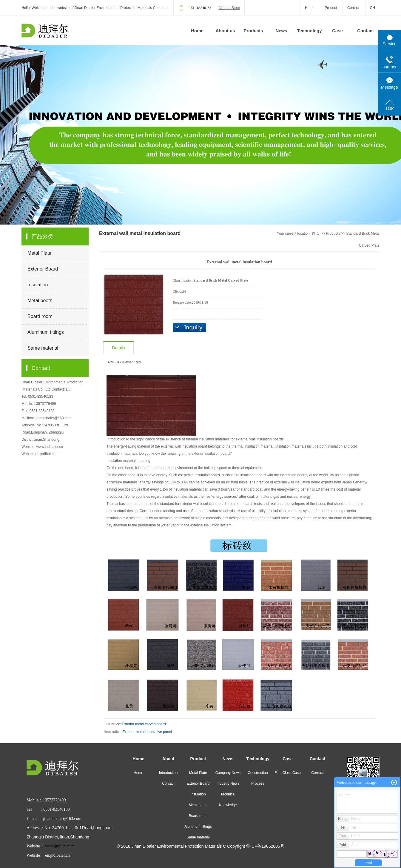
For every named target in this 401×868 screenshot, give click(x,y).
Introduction (168, 773)
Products (253, 31)
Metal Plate (39, 253)
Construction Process (258, 778)
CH (373, 8)
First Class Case (288, 773)
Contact (353, 8)
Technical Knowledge (228, 800)
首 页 (316, 233)
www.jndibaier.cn (50, 447)
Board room (40, 316)
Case (337, 31)
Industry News (228, 783)
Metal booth (40, 301)
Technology (309, 31)
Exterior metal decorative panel (147, 732)
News (281, 31)
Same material (43, 348)
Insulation (38, 285)
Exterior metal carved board (144, 724)
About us (225, 31)
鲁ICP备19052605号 (265, 846)
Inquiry (189, 328)
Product (331, 8)
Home (310, 8)
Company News (228, 773)
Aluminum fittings (46, 332)
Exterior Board (43, 269)
